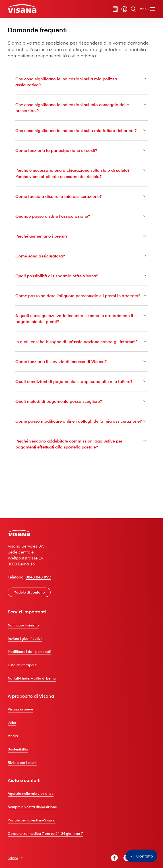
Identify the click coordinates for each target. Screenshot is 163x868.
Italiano (15, 860)
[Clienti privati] (24, 9)
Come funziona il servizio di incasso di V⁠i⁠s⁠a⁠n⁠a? (81, 383)
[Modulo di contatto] (31, 594)
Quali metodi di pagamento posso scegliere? (81, 423)
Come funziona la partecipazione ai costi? (81, 159)
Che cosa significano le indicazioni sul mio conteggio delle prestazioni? (81, 109)
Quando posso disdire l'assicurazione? (81, 225)
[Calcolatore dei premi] (113, 10)
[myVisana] (122, 10)
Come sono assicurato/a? (81, 265)
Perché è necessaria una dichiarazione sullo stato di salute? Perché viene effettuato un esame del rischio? (81, 182)
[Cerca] (131, 10)
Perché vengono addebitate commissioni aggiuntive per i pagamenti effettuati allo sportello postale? (81, 472)
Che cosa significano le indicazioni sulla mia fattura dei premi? (81, 136)
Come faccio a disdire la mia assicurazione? (81, 205)
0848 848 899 (41, 578)
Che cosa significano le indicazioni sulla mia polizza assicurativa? (81, 83)
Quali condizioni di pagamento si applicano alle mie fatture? (81, 402)
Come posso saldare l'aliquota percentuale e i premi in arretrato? (81, 308)
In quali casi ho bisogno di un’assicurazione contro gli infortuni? (81, 359)
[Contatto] (141, 856)
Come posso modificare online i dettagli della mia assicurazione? (81, 445)
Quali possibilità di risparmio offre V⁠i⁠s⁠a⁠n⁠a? (81, 284)
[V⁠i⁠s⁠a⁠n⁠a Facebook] (112, 860)
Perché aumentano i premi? (81, 245)
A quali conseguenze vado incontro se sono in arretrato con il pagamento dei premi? (81, 333)
